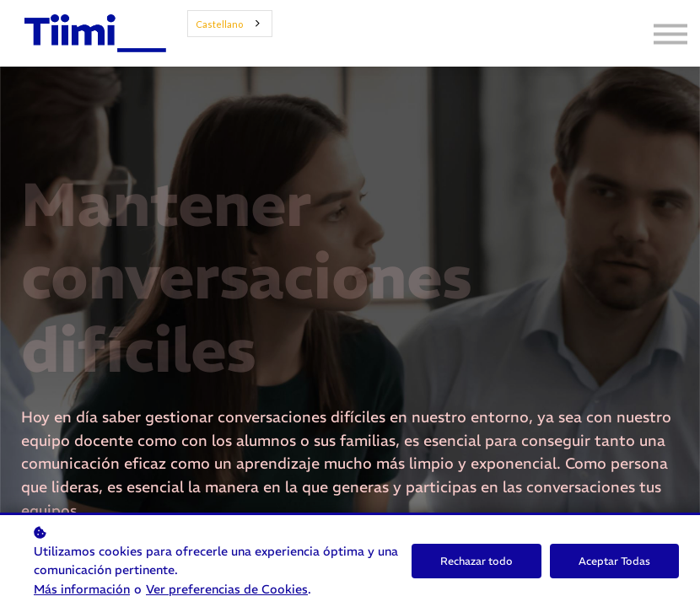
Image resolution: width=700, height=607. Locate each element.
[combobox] (230, 24)
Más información (82, 589)
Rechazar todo (477, 561)
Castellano (219, 24)
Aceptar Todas (614, 561)
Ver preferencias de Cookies (227, 589)
